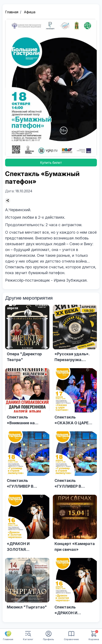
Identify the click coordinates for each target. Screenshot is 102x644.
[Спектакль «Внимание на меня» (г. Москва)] (27, 398)
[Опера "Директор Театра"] (27, 335)
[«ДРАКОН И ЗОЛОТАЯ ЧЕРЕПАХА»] (27, 525)
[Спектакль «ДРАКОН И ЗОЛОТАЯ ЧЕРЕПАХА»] (75, 588)
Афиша (30, 12)
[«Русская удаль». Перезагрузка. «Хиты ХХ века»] (75, 335)
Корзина (94, 636)
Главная (12, 12)
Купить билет (51, 163)
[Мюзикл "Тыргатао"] (27, 588)
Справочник (71, 636)
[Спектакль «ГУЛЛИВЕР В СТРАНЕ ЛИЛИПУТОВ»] (27, 461)
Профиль (49, 636)
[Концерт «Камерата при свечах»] (75, 525)
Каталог (28, 636)
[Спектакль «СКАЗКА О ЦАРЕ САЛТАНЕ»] (75, 398)
